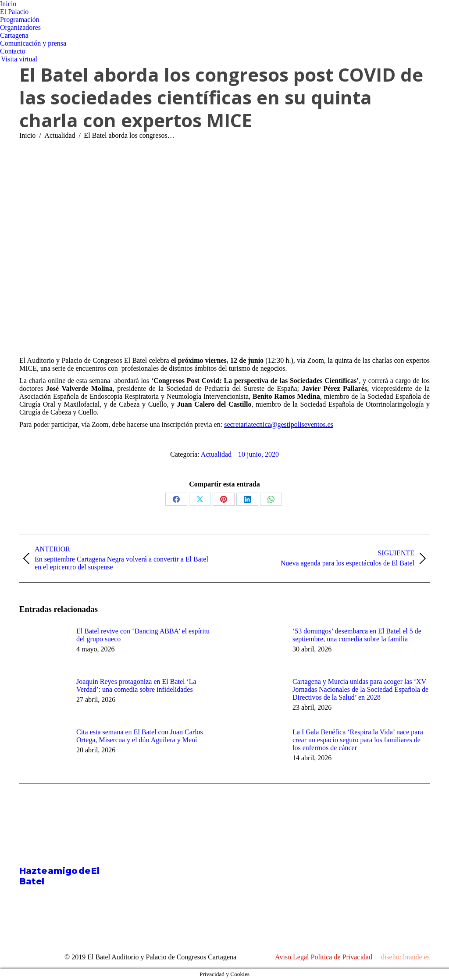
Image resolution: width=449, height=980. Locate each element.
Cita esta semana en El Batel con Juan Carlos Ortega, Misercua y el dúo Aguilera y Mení (140, 736)
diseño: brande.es (405, 957)
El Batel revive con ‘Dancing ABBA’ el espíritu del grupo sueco (143, 635)
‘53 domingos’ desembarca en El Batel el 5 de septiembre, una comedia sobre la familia (357, 635)
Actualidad (216, 454)
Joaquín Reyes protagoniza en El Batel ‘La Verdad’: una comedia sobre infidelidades (136, 685)
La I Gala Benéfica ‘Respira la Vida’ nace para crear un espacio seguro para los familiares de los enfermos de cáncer (358, 740)
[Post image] (43, 647)
